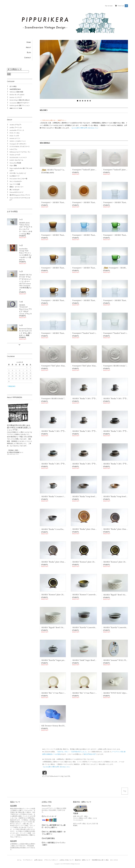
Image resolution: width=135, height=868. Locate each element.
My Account (109, 6)
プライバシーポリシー (51, 860)
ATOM (116, 860)
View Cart (123, 6)
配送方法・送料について (83, 860)
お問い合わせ (38, 860)
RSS (111, 860)
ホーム (19, 860)
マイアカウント (28, 860)
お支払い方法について (67, 860)
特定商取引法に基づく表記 (100, 860)
